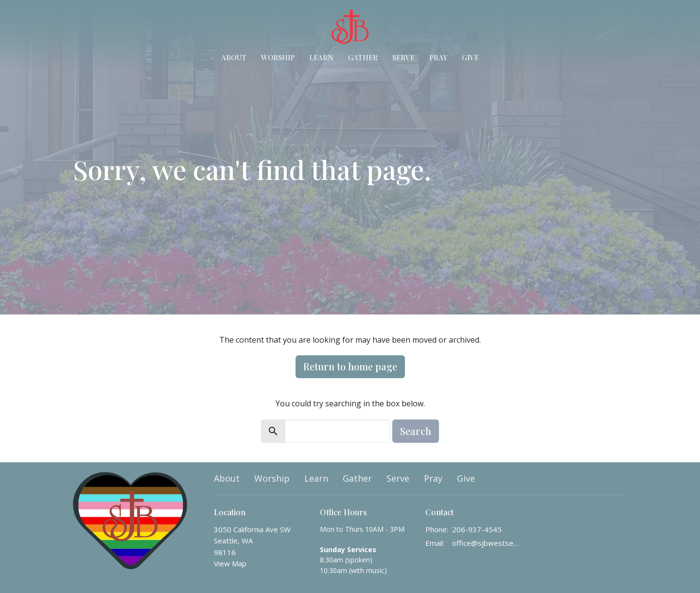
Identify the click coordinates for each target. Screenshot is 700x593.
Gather (363, 57)
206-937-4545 (477, 529)
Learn (321, 57)
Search (416, 431)
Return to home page (350, 366)
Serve (403, 57)
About (234, 57)
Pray (438, 57)
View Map (230, 563)
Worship (278, 57)
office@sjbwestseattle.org (487, 543)
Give (470, 57)
